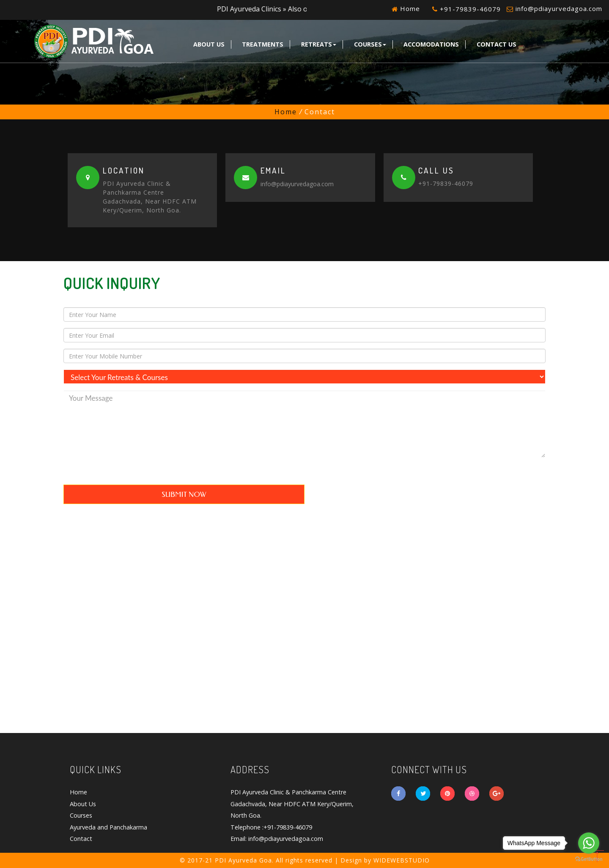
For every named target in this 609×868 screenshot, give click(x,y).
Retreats (319, 44)
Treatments (263, 44)
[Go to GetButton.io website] (589, 859)
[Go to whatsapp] (589, 843)
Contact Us (497, 44)
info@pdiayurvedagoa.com (559, 8)
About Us (209, 44)
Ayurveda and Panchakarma (108, 827)
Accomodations (431, 44)
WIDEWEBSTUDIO (402, 860)
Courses (370, 44)
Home (409, 8)
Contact (81, 839)
